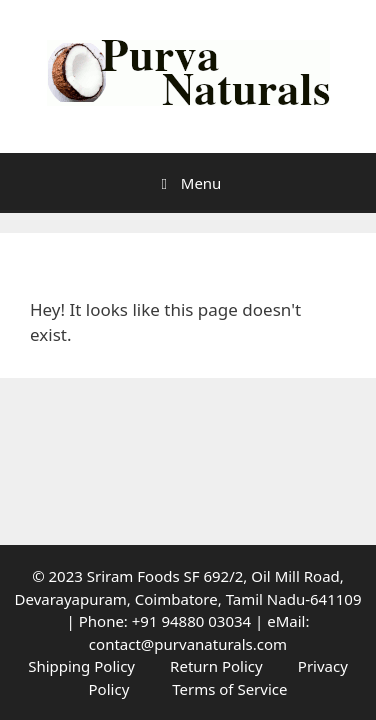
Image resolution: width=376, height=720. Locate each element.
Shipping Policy (81, 666)
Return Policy (216, 666)
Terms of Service (229, 689)
